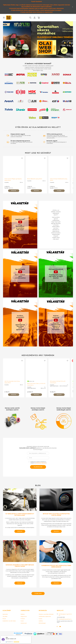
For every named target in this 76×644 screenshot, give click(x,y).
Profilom (23, 619)
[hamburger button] (4, 18)
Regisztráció (24, 616)
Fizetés (40, 619)
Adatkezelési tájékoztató (45, 616)
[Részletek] (14, 191)
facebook (57, 627)
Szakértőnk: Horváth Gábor (9, 621)
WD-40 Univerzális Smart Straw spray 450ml (12, 382)
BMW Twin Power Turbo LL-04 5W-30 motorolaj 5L (36, 384)
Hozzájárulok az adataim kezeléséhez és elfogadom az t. (39, 462)
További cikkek (38, 593)
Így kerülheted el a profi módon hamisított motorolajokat (20, 514)
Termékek (5, 616)
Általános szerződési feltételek (46, 614)
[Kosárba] (59, 191)
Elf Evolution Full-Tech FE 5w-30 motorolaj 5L (58, 382)
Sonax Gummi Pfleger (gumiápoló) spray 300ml (13, 180)
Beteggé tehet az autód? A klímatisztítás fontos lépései (56, 514)
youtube (60, 627)
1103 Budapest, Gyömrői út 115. (65, 615)
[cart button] (39, 18)
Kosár (22, 621)
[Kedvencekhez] (22, 158)
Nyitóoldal (5, 614)
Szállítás (41, 621)
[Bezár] (73, 7)
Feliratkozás (38, 467)
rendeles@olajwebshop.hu (65, 619)
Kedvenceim (24, 623)
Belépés (23, 614)
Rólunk (4, 619)
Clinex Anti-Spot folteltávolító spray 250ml (59, 180)
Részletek (20, 531)
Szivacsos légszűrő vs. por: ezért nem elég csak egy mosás (20, 566)
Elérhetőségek (42, 623)
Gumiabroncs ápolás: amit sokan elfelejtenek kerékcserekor (56, 566)
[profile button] (35, 18)
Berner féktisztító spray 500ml (35, 179)
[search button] (30, 18)
